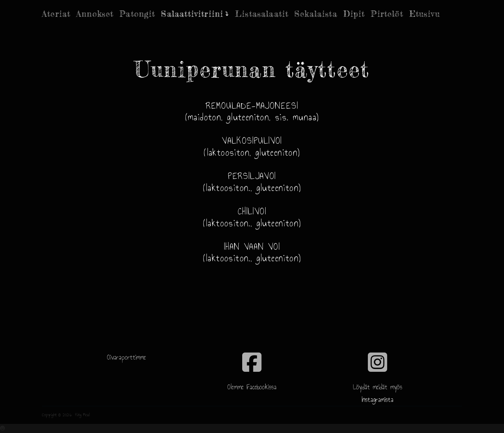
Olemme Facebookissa (252, 387)
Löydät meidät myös (378, 387)
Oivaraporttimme (127, 357)
